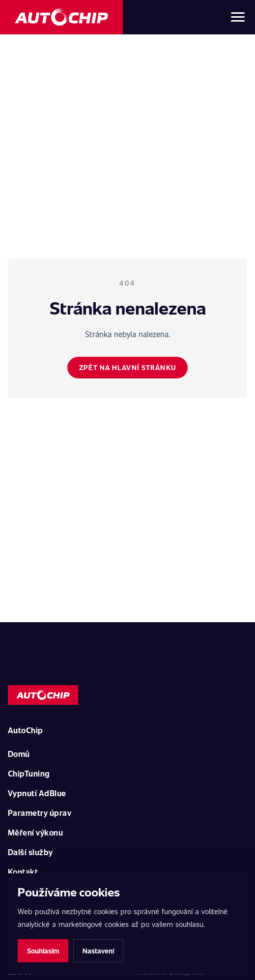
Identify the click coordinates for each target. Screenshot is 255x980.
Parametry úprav (40, 813)
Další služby (30, 852)
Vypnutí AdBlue (37, 793)
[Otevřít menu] (238, 17)
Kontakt (23, 872)
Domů (19, 754)
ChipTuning (29, 773)
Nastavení (98, 951)
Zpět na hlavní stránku (127, 367)
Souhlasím (43, 951)
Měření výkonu (35, 832)
